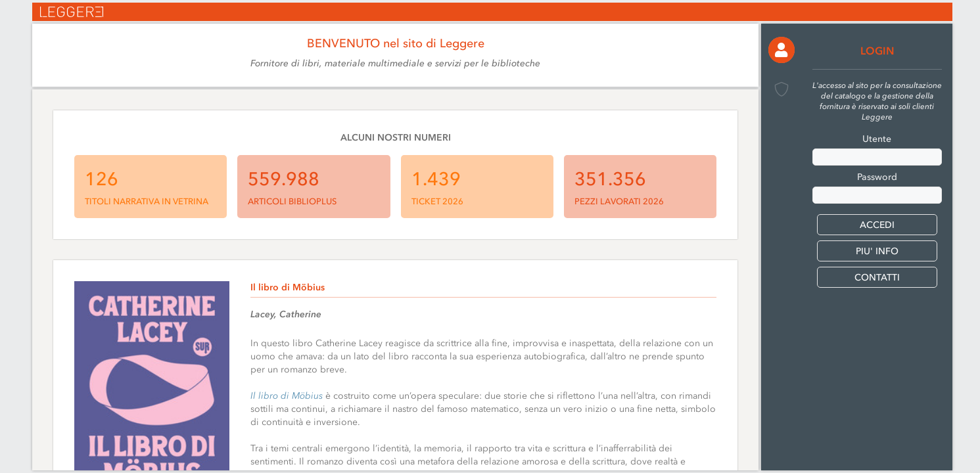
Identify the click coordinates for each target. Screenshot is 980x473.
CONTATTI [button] (877, 278)
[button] (782, 50)
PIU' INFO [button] (877, 251)
